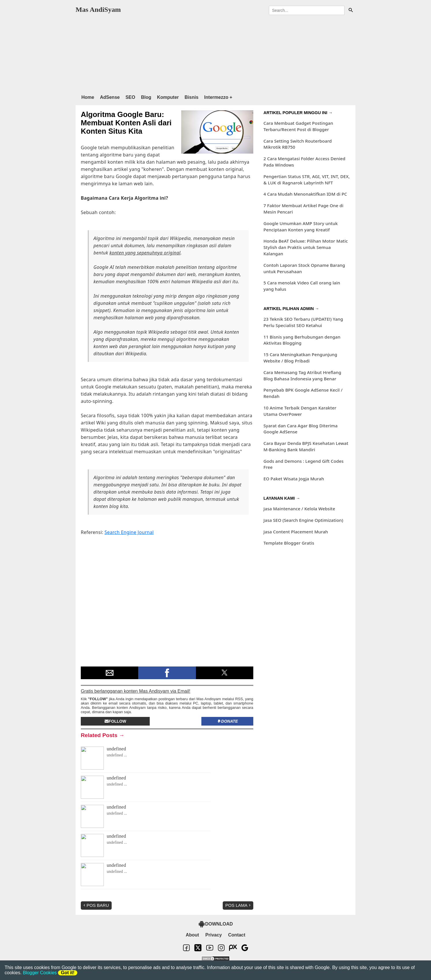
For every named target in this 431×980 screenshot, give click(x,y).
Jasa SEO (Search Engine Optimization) (303, 520)
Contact (237, 935)
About (192, 935)
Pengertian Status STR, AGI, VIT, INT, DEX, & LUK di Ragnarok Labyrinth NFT (307, 180)
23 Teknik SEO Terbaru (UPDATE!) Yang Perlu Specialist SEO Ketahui (303, 322)
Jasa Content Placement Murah (296, 532)
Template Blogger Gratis (289, 543)
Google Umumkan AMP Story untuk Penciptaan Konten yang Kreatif (301, 226)
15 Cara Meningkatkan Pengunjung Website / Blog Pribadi (300, 358)
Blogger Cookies (40, 973)
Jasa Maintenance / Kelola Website (299, 509)
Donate (227, 721)
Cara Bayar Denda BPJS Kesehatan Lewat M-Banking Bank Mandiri (306, 446)
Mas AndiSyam (98, 10)
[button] (109, 673)
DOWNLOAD (215, 924)
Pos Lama (239, 905)
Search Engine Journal (129, 532)
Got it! (68, 973)
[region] (215, 53)
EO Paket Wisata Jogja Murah (294, 479)
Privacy (214, 935)
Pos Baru (96, 905)
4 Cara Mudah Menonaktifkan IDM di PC (305, 194)
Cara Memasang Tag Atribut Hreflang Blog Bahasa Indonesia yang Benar (302, 375)
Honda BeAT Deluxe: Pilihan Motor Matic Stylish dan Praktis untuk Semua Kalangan (306, 247)
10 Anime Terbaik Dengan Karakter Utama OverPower (300, 411)
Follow (115, 721)
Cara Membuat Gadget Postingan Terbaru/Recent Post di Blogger (298, 126)
